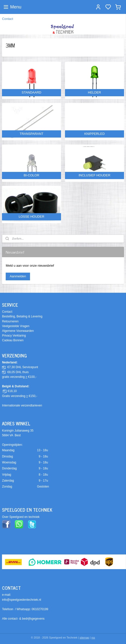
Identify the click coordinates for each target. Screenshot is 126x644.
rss (93, 638)
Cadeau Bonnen (13, 340)
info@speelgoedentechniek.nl (22, 600)
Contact (8, 19)
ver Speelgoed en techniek (22, 517)
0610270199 (40, 609)
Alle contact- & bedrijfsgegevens (23, 619)
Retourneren (10, 321)
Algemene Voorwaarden (18, 331)
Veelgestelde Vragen (16, 326)
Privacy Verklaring (14, 336)
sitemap (84, 638)
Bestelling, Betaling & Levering (22, 316)
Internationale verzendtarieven (22, 405)
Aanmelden (18, 276)
